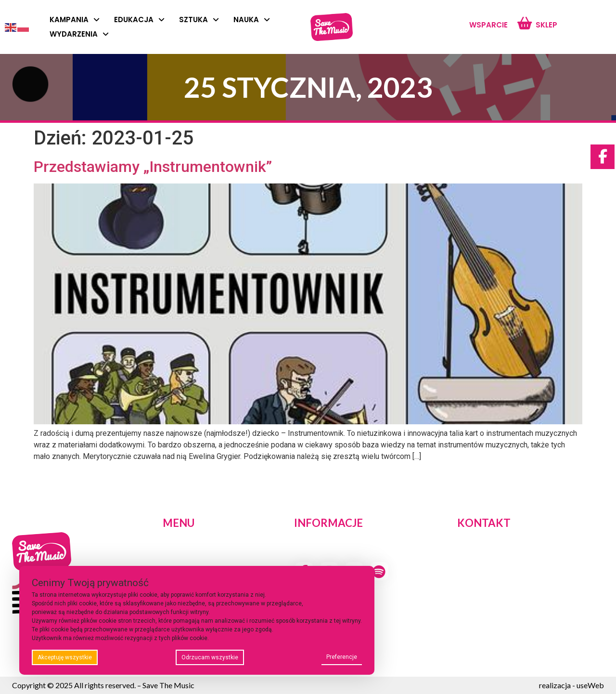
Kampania (75, 20)
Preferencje (342, 657)
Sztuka (199, 20)
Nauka (252, 20)
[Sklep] (524, 23)
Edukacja (139, 20)
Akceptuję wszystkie (65, 657)
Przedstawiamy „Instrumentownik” (153, 167)
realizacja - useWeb (571, 685)
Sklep (546, 25)
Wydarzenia (79, 34)
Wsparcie (488, 25)
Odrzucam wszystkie (210, 657)
